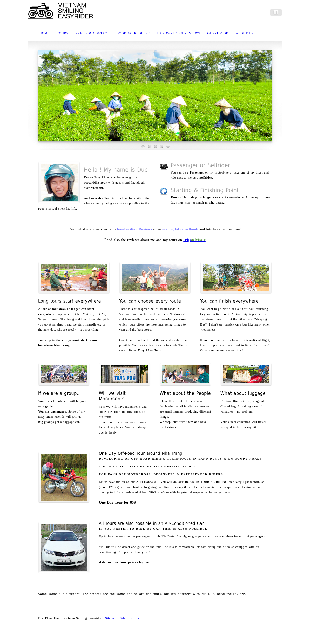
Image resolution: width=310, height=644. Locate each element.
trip (194, 240)
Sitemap (111, 618)
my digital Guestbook (180, 229)
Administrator (130, 618)
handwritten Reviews (135, 229)
